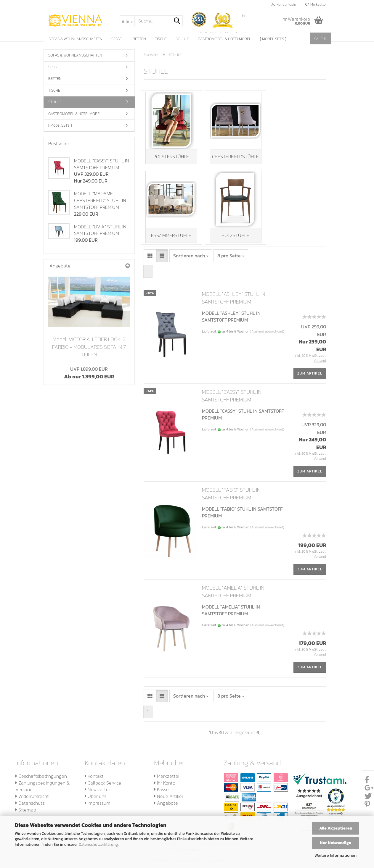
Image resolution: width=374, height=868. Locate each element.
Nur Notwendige (336, 843)
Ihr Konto (165, 786)
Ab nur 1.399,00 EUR (89, 373)
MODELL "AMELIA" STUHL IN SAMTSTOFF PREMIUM (233, 595)
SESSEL (118, 39)
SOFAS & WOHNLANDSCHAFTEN (76, 39)
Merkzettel (316, 4)
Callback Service (103, 786)
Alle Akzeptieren (336, 828)
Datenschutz (30, 807)
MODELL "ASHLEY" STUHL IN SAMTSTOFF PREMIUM (233, 302)
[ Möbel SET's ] (273, 39)
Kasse (161, 793)
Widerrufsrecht (32, 800)
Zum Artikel (310, 377)
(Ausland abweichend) (267, 335)
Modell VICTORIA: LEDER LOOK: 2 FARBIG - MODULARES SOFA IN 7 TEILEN (89, 347)
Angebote (166, 807)
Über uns (95, 800)
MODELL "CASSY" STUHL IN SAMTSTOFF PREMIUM (232, 400)
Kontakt (94, 780)
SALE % (320, 39)
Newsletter (97, 793)
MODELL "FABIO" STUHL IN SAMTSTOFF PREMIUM (231, 497)
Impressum (98, 807)
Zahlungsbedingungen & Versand (42, 790)
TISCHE (161, 39)
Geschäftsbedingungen (41, 780)
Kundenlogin (284, 4)
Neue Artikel (168, 800)
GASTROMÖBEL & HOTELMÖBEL (224, 39)
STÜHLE (182, 39)
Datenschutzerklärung (98, 844)
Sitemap (26, 813)
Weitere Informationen (336, 855)
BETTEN (139, 39)
